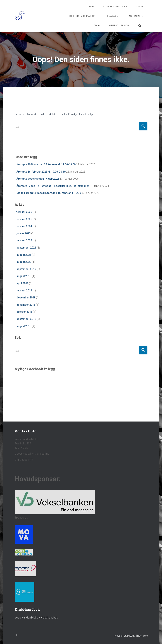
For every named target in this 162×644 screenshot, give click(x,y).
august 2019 (24, 276)
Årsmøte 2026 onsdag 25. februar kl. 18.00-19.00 (46, 164)
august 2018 (24, 326)
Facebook (17, 635)
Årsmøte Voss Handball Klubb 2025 (38, 179)
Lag (140, 7)
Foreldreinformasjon (82, 16)
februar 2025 (24, 219)
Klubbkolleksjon (119, 26)
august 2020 (24, 262)
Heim (91, 7)
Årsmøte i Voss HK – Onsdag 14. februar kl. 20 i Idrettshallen (53, 186)
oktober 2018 (24, 312)
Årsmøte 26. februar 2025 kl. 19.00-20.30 (41, 172)
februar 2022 (24, 240)
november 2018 (26, 305)
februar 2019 (24, 290)
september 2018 (26, 319)
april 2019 (22, 283)
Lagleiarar (135, 16)
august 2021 (24, 255)
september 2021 (26, 248)
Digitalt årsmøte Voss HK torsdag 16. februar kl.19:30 (49, 193)
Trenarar (111, 16)
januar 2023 (24, 233)
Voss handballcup (115, 7)
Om (97, 26)
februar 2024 (24, 226)
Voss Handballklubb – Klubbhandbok (36, 618)
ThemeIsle (142, 636)
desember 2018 (26, 298)
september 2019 (26, 269)
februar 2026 (24, 212)
